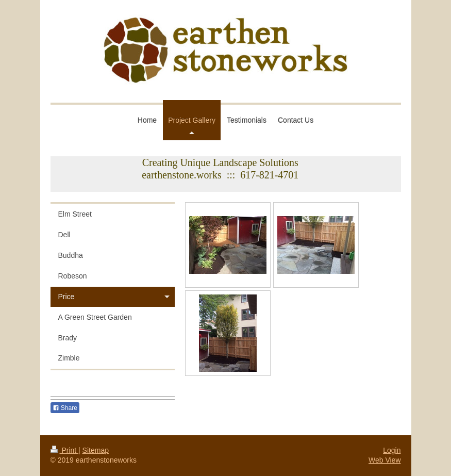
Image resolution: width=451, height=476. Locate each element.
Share (65, 408)
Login (392, 450)
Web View (385, 460)
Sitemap (96, 450)
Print (65, 450)
